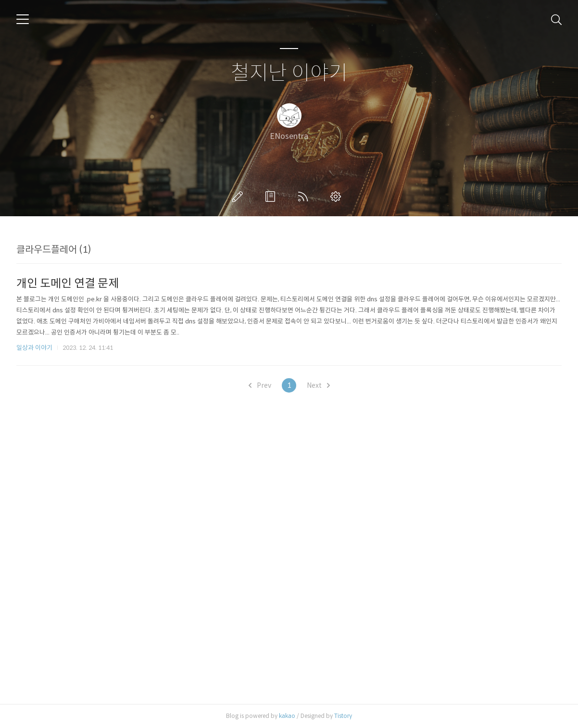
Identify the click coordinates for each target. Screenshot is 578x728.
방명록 (272, 197)
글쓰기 (239, 197)
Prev (260, 385)
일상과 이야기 (34, 348)
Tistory (343, 716)
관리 (338, 197)
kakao (287, 716)
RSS (305, 197)
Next (318, 385)
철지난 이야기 (289, 73)
